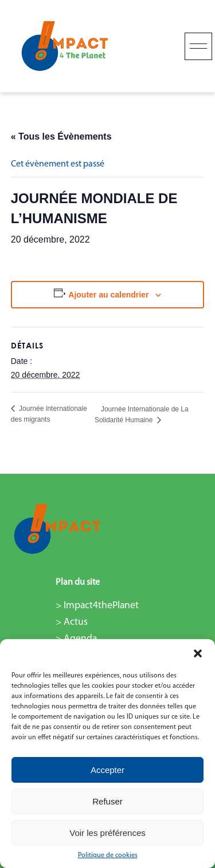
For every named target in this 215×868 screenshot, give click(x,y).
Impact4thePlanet (101, 606)
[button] (198, 653)
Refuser (107, 801)
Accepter (107, 770)
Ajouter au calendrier (108, 295)
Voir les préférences (107, 833)
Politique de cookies (108, 855)
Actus (76, 622)
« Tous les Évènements (61, 136)
